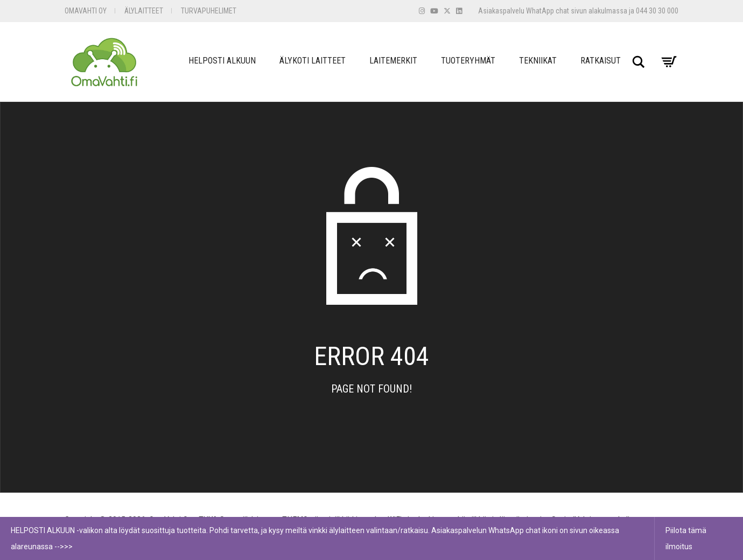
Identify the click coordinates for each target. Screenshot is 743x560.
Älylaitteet (144, 11)
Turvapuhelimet (209, 11)
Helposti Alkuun (222, 61)
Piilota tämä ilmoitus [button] (686, 538)
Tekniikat (538, 61)
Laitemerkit (393, 61)
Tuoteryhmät (468, 61)
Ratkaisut (601, 61)
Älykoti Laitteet (313, 61)
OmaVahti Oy (86, 11)
